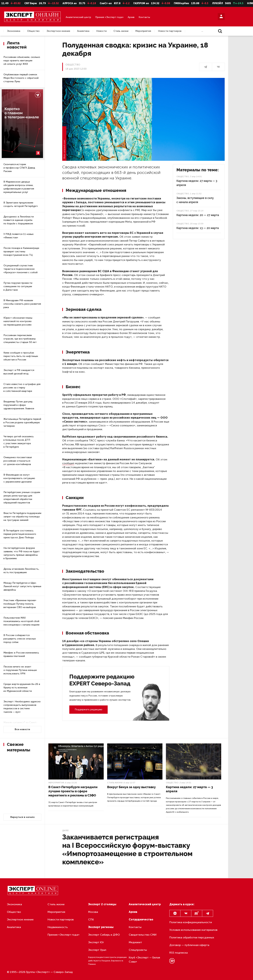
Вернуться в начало (22, 817)
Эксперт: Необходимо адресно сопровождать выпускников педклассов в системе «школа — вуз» (22, 707)
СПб (91, 919)
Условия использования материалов (193, 930)
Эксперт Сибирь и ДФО (104, 935)
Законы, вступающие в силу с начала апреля (195, 200)
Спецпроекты (138, 950)
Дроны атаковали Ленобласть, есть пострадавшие (21, 571)
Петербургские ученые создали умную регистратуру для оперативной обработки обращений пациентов (22, 497)
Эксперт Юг (96, 942)
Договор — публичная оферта (189, 945)
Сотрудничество (141, 919)
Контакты (144, 17)
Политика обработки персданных (192, 937)
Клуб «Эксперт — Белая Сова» (144, 960)
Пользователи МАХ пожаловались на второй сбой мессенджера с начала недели (21, 621)
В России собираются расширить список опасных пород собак (20, 639)
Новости (101, 31)
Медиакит (135, 942)
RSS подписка (179, 953)
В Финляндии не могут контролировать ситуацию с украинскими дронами (19, 478)
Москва (93, 912)
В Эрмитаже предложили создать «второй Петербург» (21, 204)
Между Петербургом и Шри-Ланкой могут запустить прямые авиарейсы (22, 586)
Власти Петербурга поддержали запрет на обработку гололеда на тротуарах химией (22, 517)
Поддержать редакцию (88, 709)
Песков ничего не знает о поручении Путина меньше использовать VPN (20, 670)
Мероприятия (143, 31)
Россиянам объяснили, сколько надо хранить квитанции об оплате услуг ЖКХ (22, 61)
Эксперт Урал (97, 950)
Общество (33, 31)
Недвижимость (58, 927)
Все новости (22, 729)
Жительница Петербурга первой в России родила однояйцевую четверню (22, 422)
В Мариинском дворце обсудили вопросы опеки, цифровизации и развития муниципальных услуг (19, 187)
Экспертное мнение (58, 31)
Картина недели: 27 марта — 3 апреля (197, 183)
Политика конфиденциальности (191, 922)
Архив (131, 17)
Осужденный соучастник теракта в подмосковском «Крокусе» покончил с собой (20, 269)
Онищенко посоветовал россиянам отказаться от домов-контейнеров (18, 461)
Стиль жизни (121, 31)
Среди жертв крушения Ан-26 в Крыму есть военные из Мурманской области (22, 688)
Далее (65, 830)
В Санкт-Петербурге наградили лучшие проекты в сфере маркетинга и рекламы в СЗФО (73, 791)
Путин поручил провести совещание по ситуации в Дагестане (18, 286)
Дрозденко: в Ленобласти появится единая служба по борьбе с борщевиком (19, 220)
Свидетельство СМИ (143, 935)
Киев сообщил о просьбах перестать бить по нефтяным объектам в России (21, 356)
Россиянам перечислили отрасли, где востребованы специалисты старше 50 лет (20, 339)
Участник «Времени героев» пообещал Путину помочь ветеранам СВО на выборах (20, 604)
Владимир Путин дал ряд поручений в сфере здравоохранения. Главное (19, 405)
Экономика (14, 31)
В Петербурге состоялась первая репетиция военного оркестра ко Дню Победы (20, 534)
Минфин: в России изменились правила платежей (21, 654)
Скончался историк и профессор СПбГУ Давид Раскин (19, 168)
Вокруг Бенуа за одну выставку (131, 787)
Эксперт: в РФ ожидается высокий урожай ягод (19, 372)
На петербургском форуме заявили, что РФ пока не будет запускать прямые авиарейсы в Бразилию (22, 553)
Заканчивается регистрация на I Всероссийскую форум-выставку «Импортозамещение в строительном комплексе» (127, 849)
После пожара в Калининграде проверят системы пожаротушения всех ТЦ (21, 252)
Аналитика (83, 31)
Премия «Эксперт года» (109, 17)
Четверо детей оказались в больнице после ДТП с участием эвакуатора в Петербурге (19, 442)
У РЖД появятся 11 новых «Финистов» (18, 236)
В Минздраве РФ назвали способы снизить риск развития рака (22, 304)
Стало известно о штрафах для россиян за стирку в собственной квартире (22, 388)
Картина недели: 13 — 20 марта (198, 228)
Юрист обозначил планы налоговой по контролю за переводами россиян (18, 321)
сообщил (68, 463)
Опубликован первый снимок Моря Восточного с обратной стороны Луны (21, 78)
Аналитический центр (78, 17)
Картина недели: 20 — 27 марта (198, 215)
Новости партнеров (170, 31)
